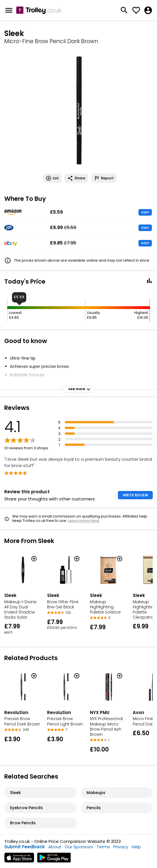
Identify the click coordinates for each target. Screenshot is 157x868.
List (52, 178)
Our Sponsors (79, 847)
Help (136, 847)
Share (76, 178)
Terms (103, 847)
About (55, 847)
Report (104, 178)
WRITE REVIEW (135, 495)
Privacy (121, 847)
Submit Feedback (25, 847)
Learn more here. (84, 521)
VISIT (145, 212)
